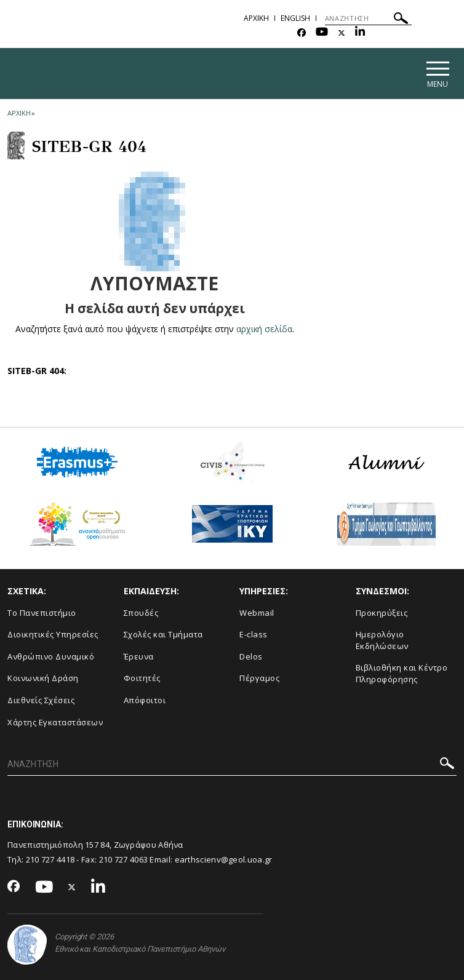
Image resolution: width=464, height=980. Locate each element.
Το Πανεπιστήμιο (42, 613)
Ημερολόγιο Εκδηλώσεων (382, 640)
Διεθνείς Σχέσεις (41, 700)
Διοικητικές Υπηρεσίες (53, 634)
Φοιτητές (142, 678)
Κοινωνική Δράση (43, 678)
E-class (254, 634)
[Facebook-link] (302, 33)
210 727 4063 (124, 859)
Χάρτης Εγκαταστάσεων (55, 722)
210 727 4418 (50, 859)
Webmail (257, 613)
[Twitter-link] (342, 33)
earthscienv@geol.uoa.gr (224, 859)
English (295, 18)
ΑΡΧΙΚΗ (256, 18)
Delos (251, 656)
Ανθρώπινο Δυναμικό (51, 656)
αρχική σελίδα (264, 329)
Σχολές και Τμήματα (163, 634)
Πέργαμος (259, 678)
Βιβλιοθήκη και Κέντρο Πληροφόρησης (402, 673)
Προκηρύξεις (382, 613)
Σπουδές (141, 613)
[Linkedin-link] (360, 33)
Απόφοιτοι (145, 700)
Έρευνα (139, 656)
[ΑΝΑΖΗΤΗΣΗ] (368, 18)
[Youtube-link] (322, 33)
